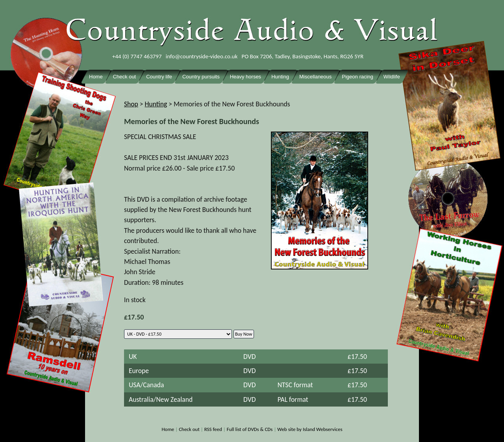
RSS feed (213, 429)
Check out (189, 429)
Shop (131, 104)
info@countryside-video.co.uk (202, 56)
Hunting (156, 104)
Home (168, 429)
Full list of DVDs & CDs (250, 429)
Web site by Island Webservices (310, 429)
